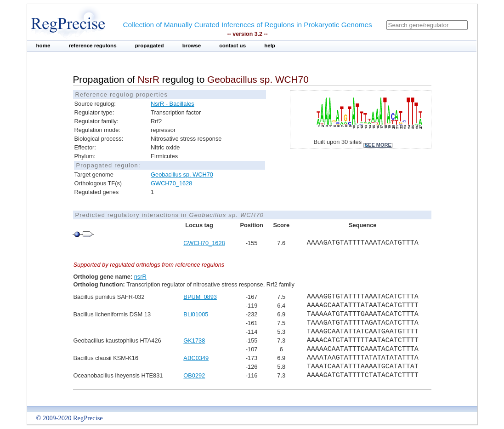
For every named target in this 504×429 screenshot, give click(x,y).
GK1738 (194, 340)
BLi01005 (196, 314)
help (270, 46)
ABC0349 (196, 358)
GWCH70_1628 (171, 183)
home (43, 46)
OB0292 (194, 375)
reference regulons (92, 46)
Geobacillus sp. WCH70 (182, 174)
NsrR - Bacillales (173, 104)
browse (192, 46)
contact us (232, 46)
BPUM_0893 (200, 297)
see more (378, 145)
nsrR (140, 277)
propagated (150, 46)
